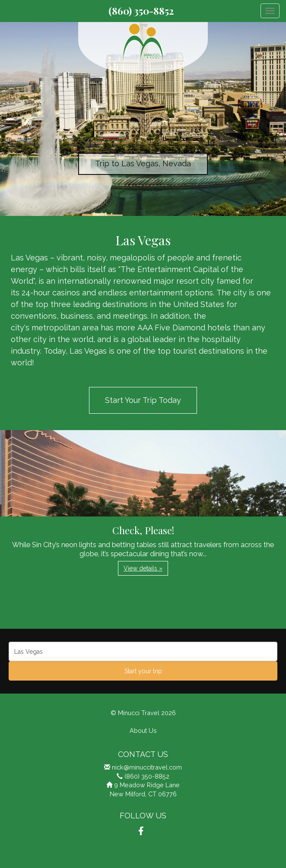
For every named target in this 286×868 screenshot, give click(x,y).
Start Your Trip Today (143, 400)
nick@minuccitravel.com (147, 767)
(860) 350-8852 (141, 11)
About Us (143, 730)
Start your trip (143, 671)
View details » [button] (143, 568)
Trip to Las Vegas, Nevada (143, 163)
